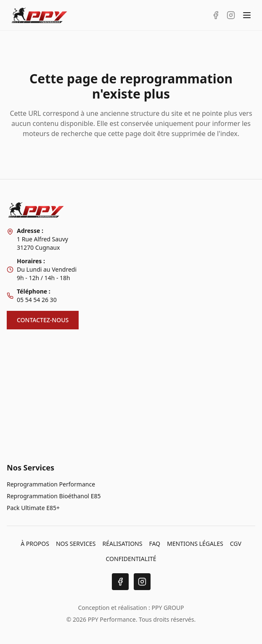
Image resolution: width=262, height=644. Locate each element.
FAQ (155, 544)
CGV (236, 544)
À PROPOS (35, 544)
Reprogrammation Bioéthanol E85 (54, 496)
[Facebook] (120, 582)
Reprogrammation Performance (51, 484)
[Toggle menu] (247, 15)
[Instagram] (142, 582)
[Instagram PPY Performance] (231, 15)
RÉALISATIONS (122, 544)
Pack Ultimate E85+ (33, 508)
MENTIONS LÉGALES (195, 544)
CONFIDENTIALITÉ (131, 559)
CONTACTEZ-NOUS (43, 320)
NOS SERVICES (76, 544)
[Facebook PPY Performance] (216, 15)
